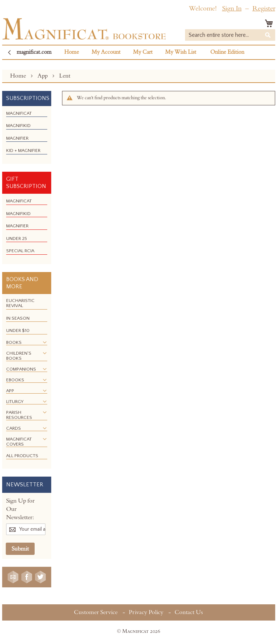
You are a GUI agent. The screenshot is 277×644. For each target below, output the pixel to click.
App (43, 76)
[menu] (27, 135)
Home (72, 52)
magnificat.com (34, 52)
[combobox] (230, 35)
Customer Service (96, 612)
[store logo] (84, 29)
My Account (106, 52)
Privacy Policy (146, 612)
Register (264, 8)
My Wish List (181, 52)
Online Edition (227, 52)
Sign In (232, 8)
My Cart (143, 52)
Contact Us (189, 612)
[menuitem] (19, 113)
